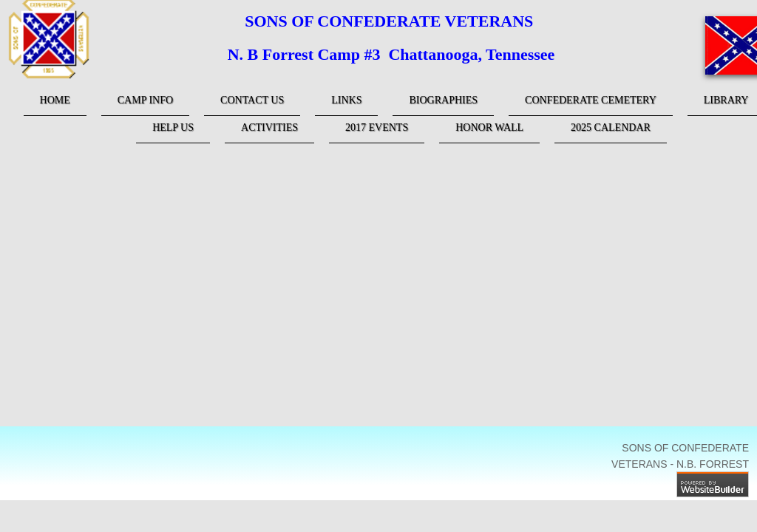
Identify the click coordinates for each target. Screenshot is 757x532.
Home (55, 100)
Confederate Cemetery (591, 100)
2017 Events (377, 127)
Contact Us (252, 100)
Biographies (443, 100)
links (346, 100)
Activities (269, 127)
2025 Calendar (611, 127)
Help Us (173, 127)
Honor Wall (489, 127)
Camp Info (145, 100)
